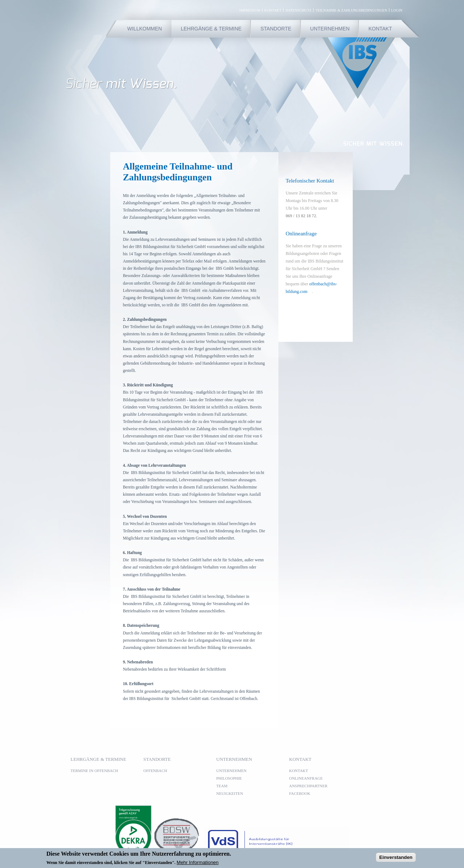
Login (397, 10)
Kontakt (273, 10)
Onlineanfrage (306, 778)
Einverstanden (396, 859)
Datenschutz (298, 10)
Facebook (302, 793)
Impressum (250, 10)
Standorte (276, 29)
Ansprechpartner (308, 786)
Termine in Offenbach (94, 771)
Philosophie (229, 778)
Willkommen (145, 29)
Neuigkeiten (230, 793)
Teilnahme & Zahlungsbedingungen (351, 10)
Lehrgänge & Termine (211, 29)
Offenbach (155, 771)
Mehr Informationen (198, 864)
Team (222, 786)
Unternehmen (330, 29)
